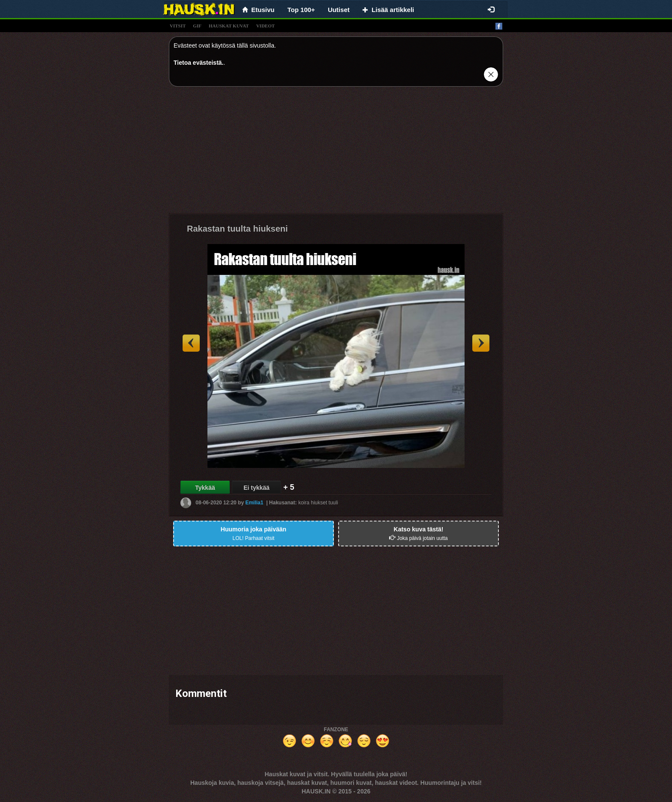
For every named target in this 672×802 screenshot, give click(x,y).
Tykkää (205, 488)
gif (197, 26)
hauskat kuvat (229, 26)
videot (265, 26)
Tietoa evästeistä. (198, 63)
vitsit (178, 26)
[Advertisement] (336, 153)
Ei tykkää (256, 488)
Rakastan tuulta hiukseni (237, 229)
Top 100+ (301, 10)
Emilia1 (254, 503)
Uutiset (339, 10)
